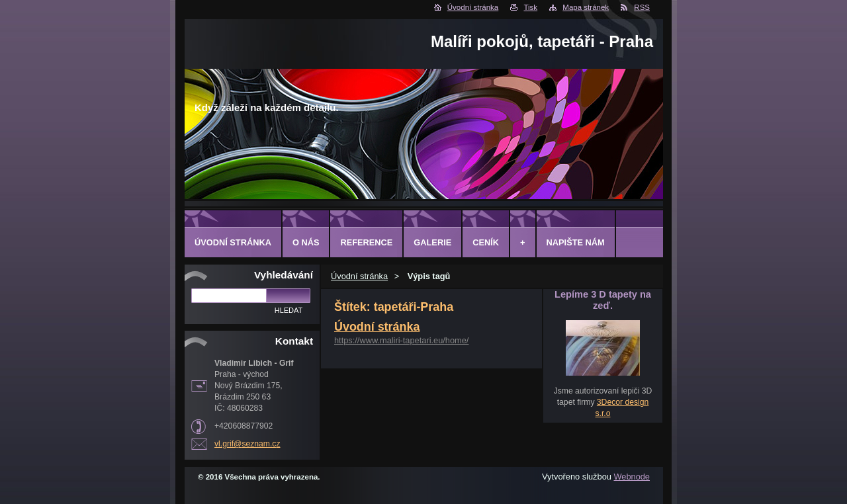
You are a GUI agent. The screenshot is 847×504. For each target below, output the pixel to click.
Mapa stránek (586, 7)
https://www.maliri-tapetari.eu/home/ (401, 340)
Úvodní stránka (473, 7)
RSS (642, 7)
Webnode (632, 477)
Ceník (486, 242)
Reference (366, 242)
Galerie (432, 242)
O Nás (306, 242)
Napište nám (576, 242)
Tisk (530, 7)
